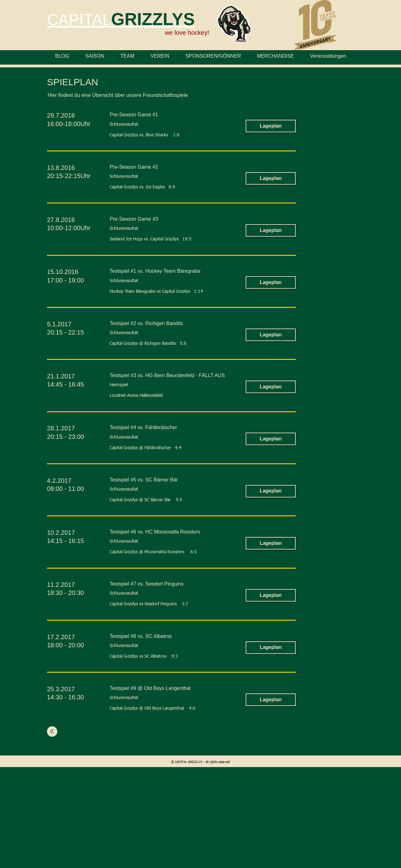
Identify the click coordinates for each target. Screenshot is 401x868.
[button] (271, 126)
